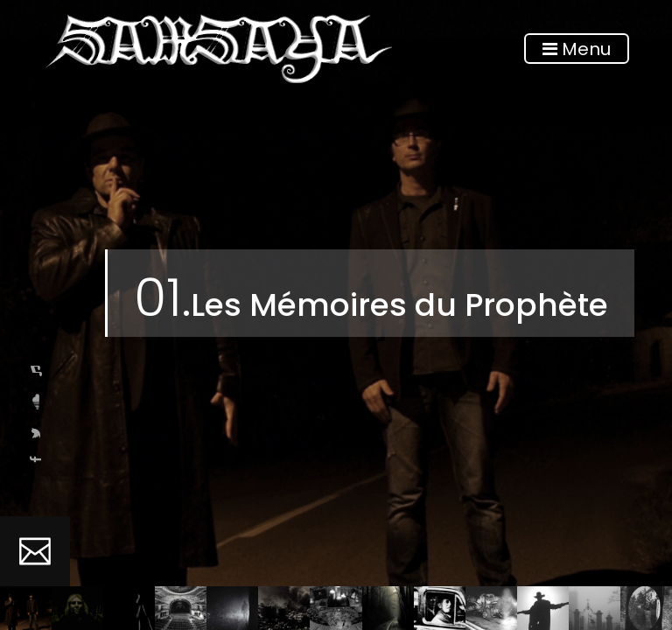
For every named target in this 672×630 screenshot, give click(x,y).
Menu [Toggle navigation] (577, 49)
